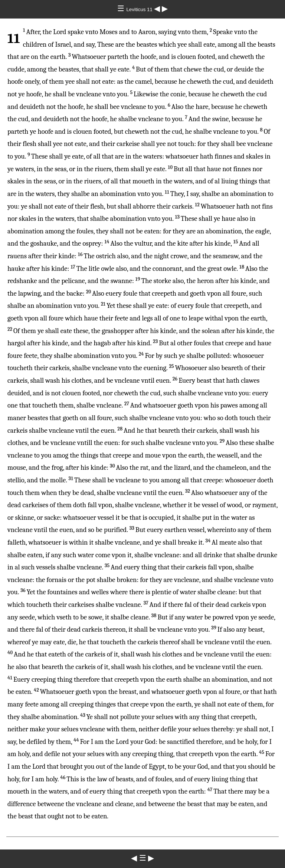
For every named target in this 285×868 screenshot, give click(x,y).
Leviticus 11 (140, 9)
